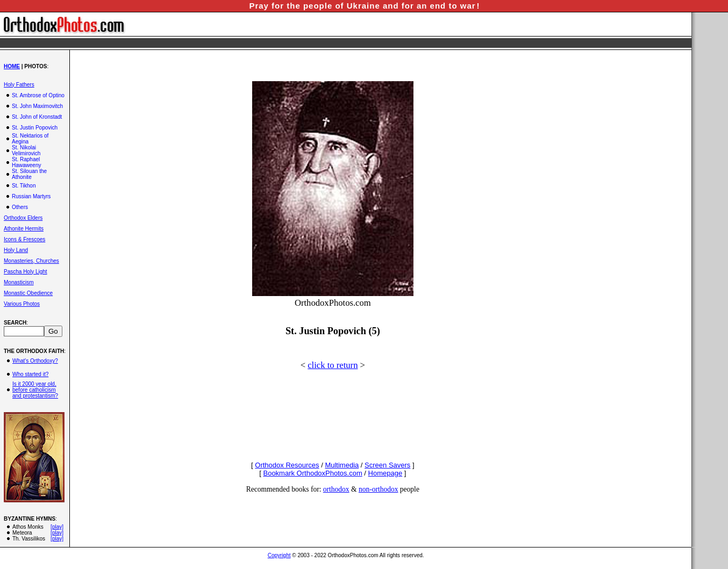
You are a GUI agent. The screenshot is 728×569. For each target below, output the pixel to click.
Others (20, 207)
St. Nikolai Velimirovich (26, 150)
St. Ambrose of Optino (38, 95)
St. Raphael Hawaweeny (26, 162)
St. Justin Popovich (35, 128)
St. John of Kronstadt (37, 117)
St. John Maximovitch (37, 106)
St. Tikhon (24, 186)
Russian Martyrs (31, 196)
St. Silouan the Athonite (29, 174)
